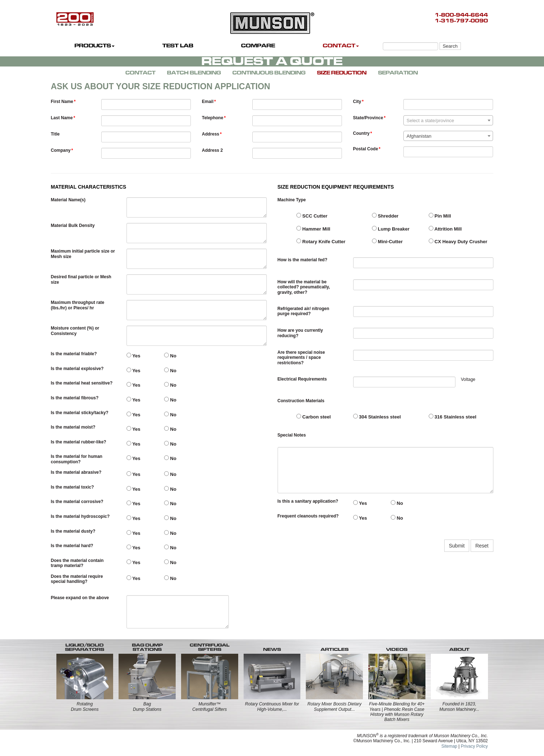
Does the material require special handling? (77, 579)
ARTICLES (335, 649)
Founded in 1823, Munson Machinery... (459, 706)
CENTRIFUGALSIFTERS (210, 647)
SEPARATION (398, 73)
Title (55, 134)
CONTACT (140, 73)
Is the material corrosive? (77, 502)
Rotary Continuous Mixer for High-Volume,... (272, 706)
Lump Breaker (391, 229)
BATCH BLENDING (194, 73)
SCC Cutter (312, 216)
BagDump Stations (147, 706)
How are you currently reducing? (300, 333)
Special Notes (292, 435)
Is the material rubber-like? (79, 442)
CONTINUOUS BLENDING (269, 73)
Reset (482, 546)
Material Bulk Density (73, 225)
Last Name (62, 118)
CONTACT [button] (341, 46)
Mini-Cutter (387, 241)
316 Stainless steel (453, 417)
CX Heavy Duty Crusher (458, 241)
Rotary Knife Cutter (321, 241)
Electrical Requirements (302, 379)
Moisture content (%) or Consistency (75, 331)
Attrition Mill (445, 229)
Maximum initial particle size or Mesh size (83, 254)
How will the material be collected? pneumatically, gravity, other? (304, 287)
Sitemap (449, 746)
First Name (62, 102)
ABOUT (459, 649)
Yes (134, 356)
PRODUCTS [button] (95, 46)
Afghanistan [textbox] (419, 136)
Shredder (385, 216)
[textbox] (448, 121)
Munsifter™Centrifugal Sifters (209, 706)
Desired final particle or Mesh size (81, 279)
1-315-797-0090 (461, 21)
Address (211, 134)
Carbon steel (314, 417)
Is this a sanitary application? (308, 501)
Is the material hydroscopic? (80, 516)
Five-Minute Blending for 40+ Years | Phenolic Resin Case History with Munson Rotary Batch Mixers (397, 712)
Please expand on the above (80, 598)
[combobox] (448, 120)
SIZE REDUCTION (342, 73)
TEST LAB (178, 46)
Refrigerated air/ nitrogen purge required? (303, 311)
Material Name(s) (68, 200)
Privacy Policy (474, 746)
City (357, 102)
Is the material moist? (73, 427)
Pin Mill (440, 216)
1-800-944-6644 (461, 15)
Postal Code (366, 149)
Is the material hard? (72, 546)
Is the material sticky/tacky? (80, 413)
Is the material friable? (74, 354)
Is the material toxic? (72, 487)
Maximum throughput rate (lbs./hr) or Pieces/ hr (78, 305)
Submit (457, 546)
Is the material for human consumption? (77, 459)
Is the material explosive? (77, 369)
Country (361, 133)
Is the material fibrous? (75, 398)
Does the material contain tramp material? (77, 563)
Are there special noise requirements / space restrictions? (301, 358)
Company (61, 150)
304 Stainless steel (377, 417)
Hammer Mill (313, 229)
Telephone (213, 118)
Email (208, 102)
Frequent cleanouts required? (308, 516)
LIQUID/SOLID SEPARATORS (85, 647)
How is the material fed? (303, 260)
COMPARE (258, 46)
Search (450, 46)
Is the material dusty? (73, 531)
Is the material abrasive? (76, 472)
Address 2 (213, 150)
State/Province (368, 118)
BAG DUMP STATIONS (147, 647)
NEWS (272, 649)
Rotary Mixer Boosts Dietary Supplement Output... (335, 706)
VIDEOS (397, 649)
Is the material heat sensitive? (82, 383)
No (170, 356)
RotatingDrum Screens (85, 706)
